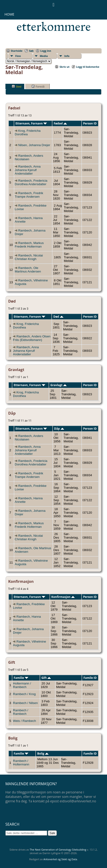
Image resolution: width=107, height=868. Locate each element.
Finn (18, 56)
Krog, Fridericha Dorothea (28, 132)
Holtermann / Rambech (22, 685)
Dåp (59, 429)
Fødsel (60, 123)
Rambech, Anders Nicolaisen (29, 157)
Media (44, 56)
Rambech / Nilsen (25, 703)
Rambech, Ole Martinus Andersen (28, 270)
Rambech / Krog (24, 694)
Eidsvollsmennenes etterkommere (56, 20)
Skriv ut (64, 67)
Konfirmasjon (63, 597)
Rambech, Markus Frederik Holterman (29, 245)
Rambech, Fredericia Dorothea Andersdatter (31, 182)
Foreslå (38, 86)
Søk (31, 51)
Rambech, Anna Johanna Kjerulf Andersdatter (28, 170)
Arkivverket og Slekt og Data (60, 859)
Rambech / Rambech (21, 712)
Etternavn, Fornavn (31, 123)
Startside (17, 51)
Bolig (43, 754)
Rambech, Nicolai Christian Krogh (29, 257)
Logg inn (46, 51)
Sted (17, 86)
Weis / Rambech (25, 721)
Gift (46, 678)
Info (67, 56)
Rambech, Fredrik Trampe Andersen (29, 195)
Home (9, 14)
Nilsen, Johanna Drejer (34, 145)
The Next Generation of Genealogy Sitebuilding (58, 850)
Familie (21, 678)
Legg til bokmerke (88, 67)
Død (58, 317)
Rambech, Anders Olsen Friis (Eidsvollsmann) (32, 338)
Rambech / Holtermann (21, 763)
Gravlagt (59, 385)
